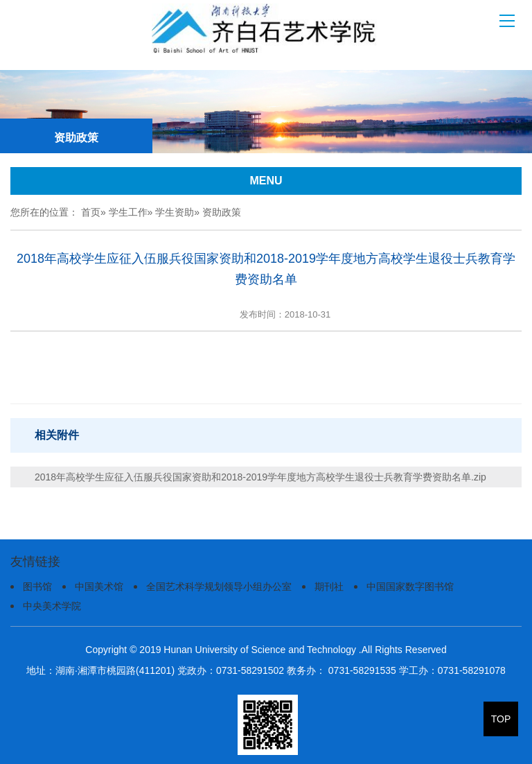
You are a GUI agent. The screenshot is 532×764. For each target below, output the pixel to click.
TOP (501, 719)
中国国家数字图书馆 (410, 587)
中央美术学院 (52, 606)
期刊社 (329, 587)
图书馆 (37, 587)
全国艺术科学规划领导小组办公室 (219, 587)
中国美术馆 (99, 587)
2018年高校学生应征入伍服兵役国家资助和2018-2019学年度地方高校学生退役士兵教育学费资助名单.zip (260, 477)
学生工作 (128, 212)
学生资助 (175, 212)
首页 (91, 212)
